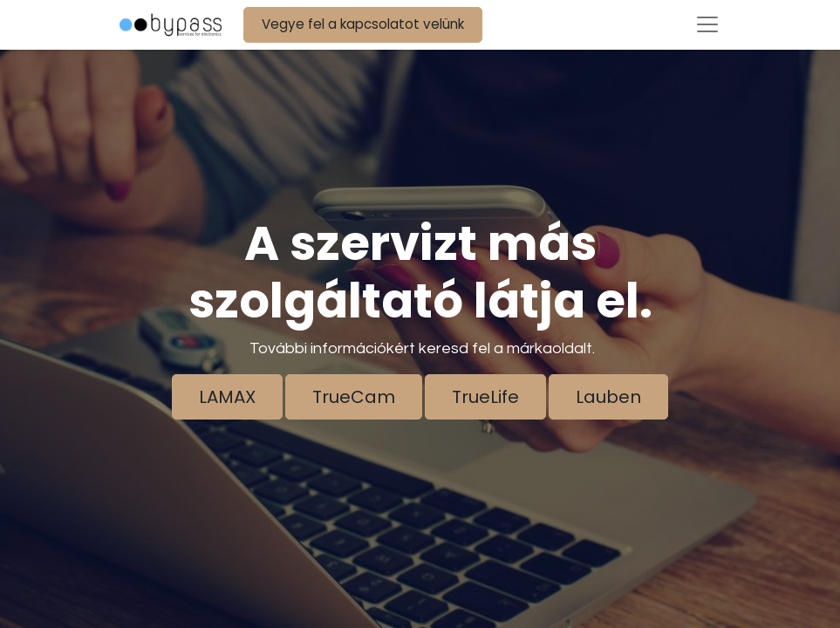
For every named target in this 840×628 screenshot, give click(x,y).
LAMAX (227, 397)
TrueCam (354, 397)
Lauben (608, 397)
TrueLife (485, 397)
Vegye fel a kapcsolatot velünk (363, 24)
